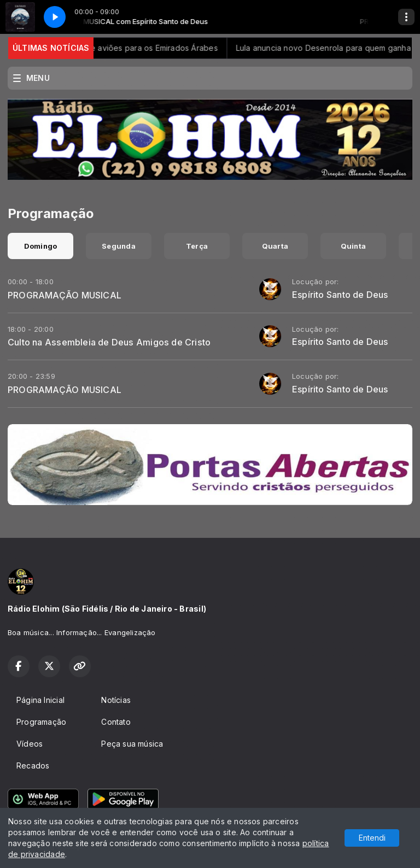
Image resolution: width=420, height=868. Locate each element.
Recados (33, 766)
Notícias (116, 700)
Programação (41, 722)
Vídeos (30, 744)
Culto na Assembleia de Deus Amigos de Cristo (109, 342)
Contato (116, 722)
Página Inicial (40, 700)
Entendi (372, 838)
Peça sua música (132, 744)
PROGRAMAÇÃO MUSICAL (65, 295)
